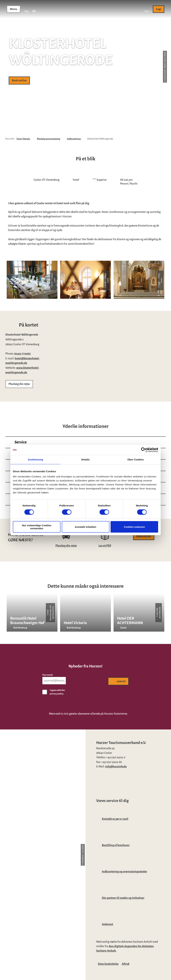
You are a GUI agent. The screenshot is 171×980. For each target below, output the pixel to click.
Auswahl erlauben (85, 527)
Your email (48, 675)
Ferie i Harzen (23, 139)
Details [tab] (85, 459)
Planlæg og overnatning (49, 139)
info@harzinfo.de (116, 767)
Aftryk (126, 964)
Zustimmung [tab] (35, 459)
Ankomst (107, 924)
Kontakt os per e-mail (115, 819)
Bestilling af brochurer (116, 845)
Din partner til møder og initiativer (123, 898)
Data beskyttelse (108, 964)
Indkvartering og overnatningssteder (124, 872)
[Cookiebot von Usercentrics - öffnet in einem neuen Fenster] (144, 450)
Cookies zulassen (134, 527)
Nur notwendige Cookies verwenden (37, 527)
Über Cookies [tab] (136, 459)
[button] (147, 9)
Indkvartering (74, 139)
